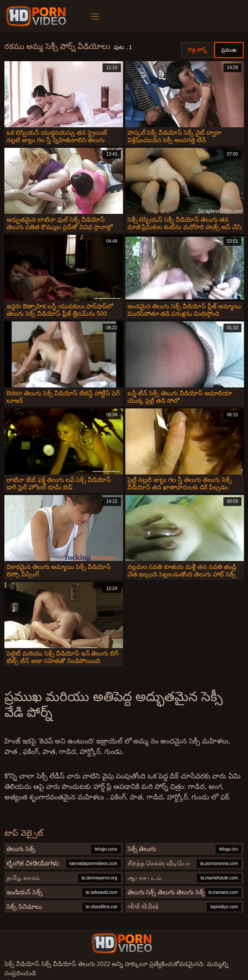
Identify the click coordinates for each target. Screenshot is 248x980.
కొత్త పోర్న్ (197, 50)
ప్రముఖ (229, 50)
